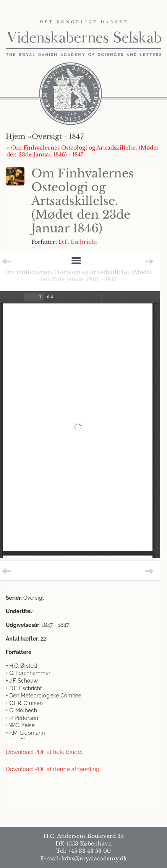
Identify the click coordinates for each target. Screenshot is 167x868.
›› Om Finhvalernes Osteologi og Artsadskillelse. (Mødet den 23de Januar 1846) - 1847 (82, 151)
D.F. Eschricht (78, 242)
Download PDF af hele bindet (44, 752)
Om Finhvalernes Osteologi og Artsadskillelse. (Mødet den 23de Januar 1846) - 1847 (78, 275)
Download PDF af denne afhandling (53, 769)
